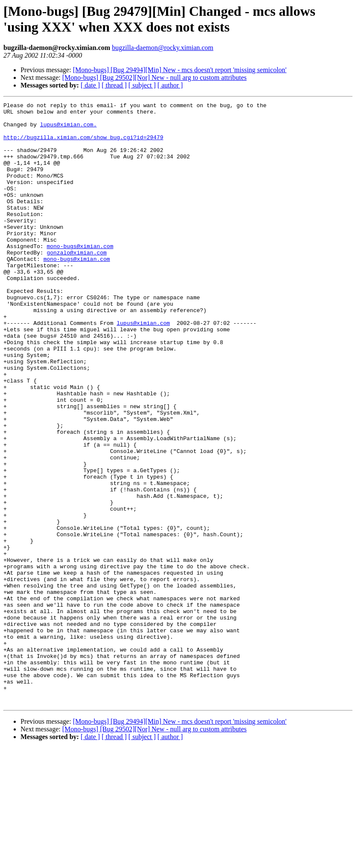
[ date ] (90, 85)
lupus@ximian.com (143, 368)
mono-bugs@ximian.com (80, 275)
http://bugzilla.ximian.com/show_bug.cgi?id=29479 (83, 145)
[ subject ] (142, 85)
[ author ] (170, 85)
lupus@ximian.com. (69, 129)
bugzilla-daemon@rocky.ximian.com (163, 48)
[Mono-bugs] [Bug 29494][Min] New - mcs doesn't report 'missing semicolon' (180, 70)
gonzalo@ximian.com (76, 283)
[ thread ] (114, 85)
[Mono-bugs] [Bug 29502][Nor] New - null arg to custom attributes (155, 77)
